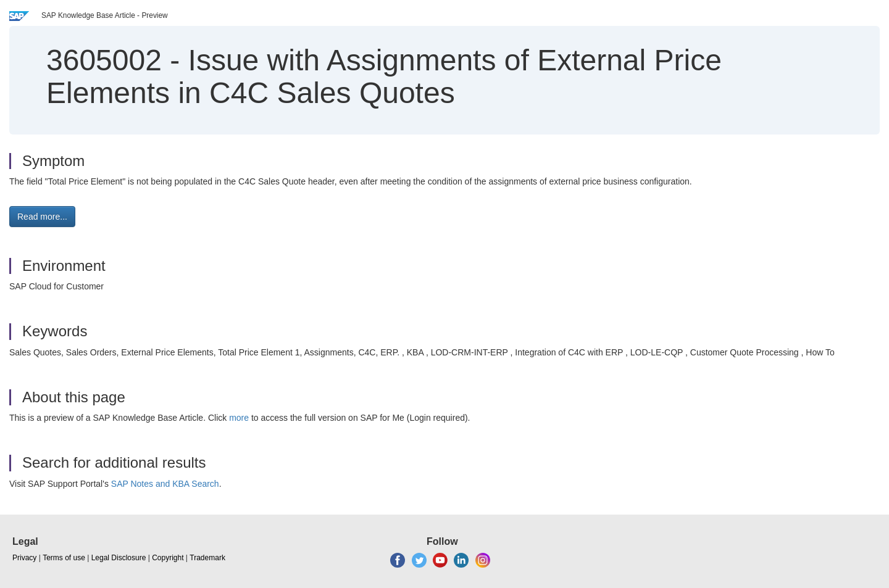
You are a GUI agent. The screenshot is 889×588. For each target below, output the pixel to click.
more (239, 418)
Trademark (207, 558)
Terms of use (64, 558)
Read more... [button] (42, 217)
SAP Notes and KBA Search (165, 484)
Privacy (24, 558)
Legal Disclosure (119, 558)
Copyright (168, 558)
